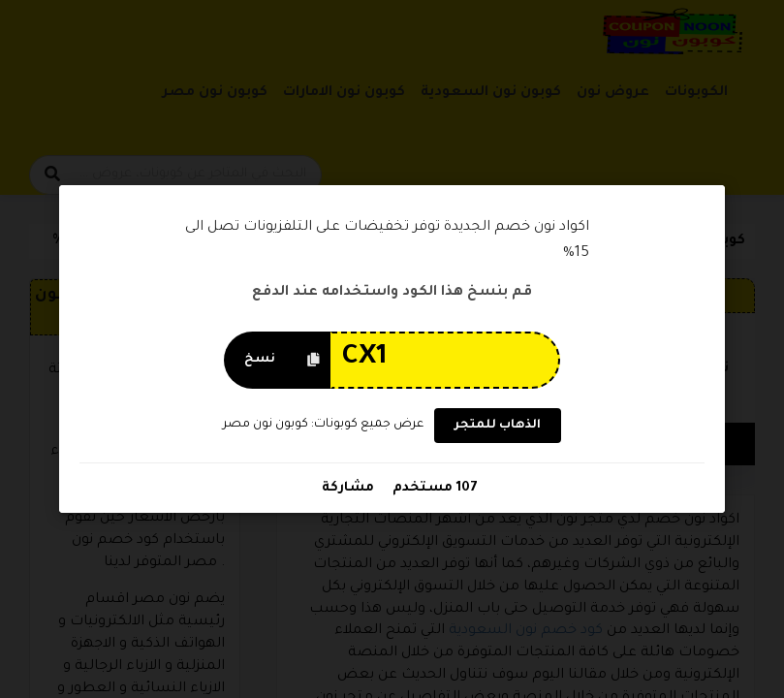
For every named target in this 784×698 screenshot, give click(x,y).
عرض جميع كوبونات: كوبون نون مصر (323, 425)
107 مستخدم (432, 488)
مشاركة (347, 488)
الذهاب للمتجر (497, 426)
